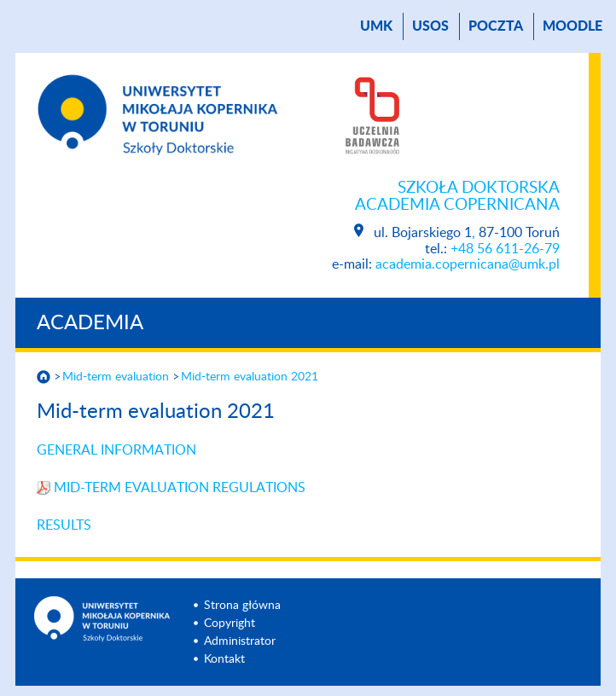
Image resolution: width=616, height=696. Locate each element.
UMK (376, 26)
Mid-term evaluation (116, 377)
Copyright (230, 623)
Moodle (572, 26)
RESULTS (64, 525)
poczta (496, 26)
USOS (430, 26)
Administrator (240, 641)
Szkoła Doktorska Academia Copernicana (457, 197)
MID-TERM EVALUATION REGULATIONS (180, 488)
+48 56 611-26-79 (505, 249)
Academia (90, 323)
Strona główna (242, 606)
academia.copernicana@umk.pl (468, 264)
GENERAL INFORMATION (116, 450)
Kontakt (224, 659)
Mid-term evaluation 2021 (250, 377)
